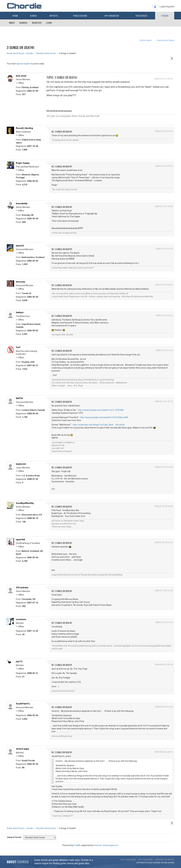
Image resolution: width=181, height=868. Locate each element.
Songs (33, 16)
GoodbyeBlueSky (25, 503)
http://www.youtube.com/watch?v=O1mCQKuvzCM (104, 417)
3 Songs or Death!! (21, 47)
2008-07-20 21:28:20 (164, 79)
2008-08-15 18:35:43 (164, 664)
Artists (54, 16)
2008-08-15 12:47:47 (164, 622)
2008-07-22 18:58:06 (164, 506)
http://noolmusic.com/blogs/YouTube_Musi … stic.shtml (99, 425)
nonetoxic (21, 619)
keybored (21, 464)
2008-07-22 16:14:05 (164, 467)
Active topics (146, 40)
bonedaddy (22, 203)
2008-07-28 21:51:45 (164, 590)
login (18, 64)
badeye (20, 312)
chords (171, 863)
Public (80, 16)
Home (15, 16)
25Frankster (22, 588)
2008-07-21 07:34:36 (164, 206)
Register (37, 23)
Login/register (167, 7)
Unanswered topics (165, 40)
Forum (165, 16)
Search (23, 23)
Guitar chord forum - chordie (20, 53)
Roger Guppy (23, 163)
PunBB (77, 845)
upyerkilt (20, 539)
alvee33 (20, 246)
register (27, 64)
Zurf (18, 347)
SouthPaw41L (23, 704)
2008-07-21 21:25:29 (164, 401)
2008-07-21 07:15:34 (164, 166)
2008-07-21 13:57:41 (164, 249)
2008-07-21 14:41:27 (164, 315)
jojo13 (19, 661)
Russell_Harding (24, 128)
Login (49, 23)
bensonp (20, 282)
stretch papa (22, 749)
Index (12, 23)
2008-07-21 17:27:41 (164, 350)
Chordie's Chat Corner (46, 53)
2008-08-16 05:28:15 (164, 752)
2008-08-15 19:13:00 (164, 707)
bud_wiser (21, 76)
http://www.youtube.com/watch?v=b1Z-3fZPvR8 (101, 410)
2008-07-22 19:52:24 (164, 542)
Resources (141, 16)
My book (112, 16)
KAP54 (19, 398)
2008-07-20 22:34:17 (164, 131)
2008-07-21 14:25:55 (164, 285)
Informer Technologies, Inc (106, 845)
